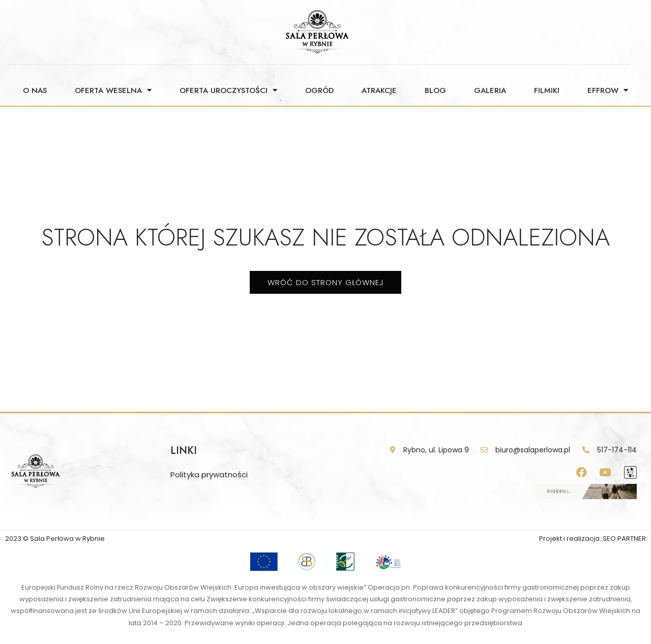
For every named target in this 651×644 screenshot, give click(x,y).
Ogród (319, 90)
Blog (435, 90)
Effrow (608, 90)
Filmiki (547, 90)
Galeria (490, 90)
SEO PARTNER (624, 539)
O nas (35, 90)
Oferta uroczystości (228, 90)
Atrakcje (379, 90)
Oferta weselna (113, 90)
